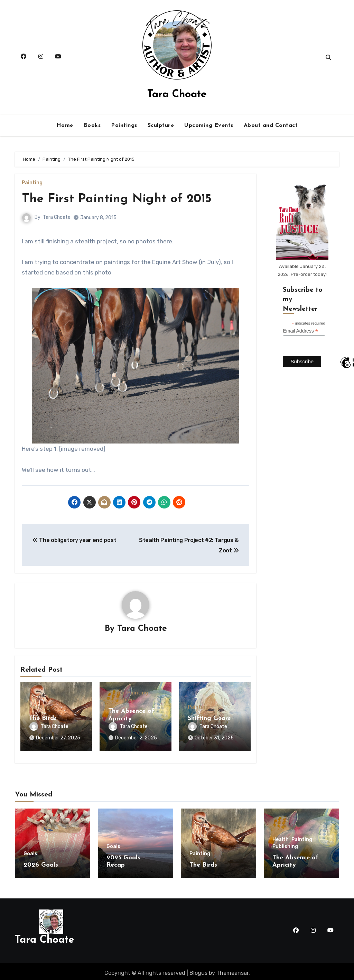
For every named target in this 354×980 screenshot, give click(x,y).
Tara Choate (177, 95)
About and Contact (271, 125)
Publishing (121, 700)
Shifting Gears (209, 719)
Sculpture (161, 125)
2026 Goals (41, 862)
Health (116, 693)
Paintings (124, 125)
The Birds (43, 719)
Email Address (300, 331)
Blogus (198, 969)
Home (65, 125)
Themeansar (232, 969)
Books (92, 125)
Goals (30, 850)
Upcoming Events (209, 125)
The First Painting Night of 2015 (123, 199)
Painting (32, 183)
